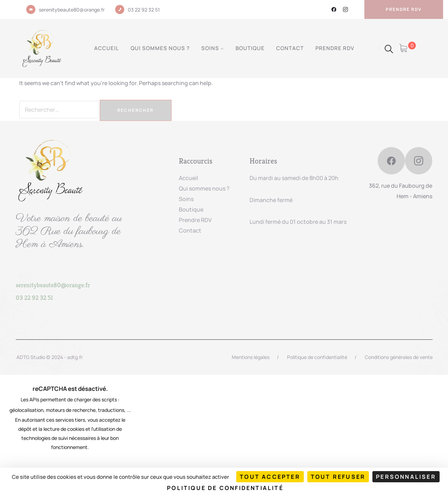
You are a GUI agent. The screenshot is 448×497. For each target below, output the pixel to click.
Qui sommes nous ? (160, 48)
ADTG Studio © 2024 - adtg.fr (50, 357)
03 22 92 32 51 (144, 10)
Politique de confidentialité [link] (225, 488)
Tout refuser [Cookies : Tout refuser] (338, 477)
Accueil (107, 48)
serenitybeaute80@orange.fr (72, 10)
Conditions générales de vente (399, 357)
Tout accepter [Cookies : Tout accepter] (270, 477)
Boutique (250, 48)
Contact (290, 48)
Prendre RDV (335, 48)
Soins (210, 48)
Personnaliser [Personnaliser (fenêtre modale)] (406, 477)
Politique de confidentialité (317, 357)
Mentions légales (251, 357)
